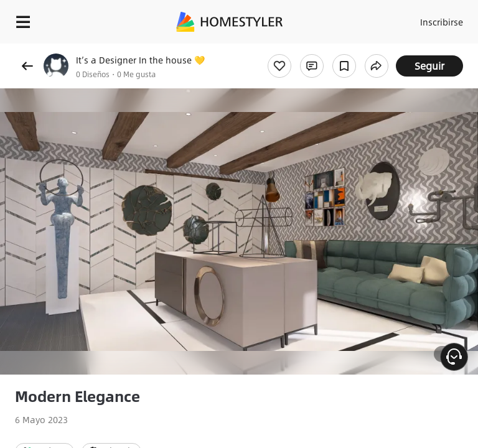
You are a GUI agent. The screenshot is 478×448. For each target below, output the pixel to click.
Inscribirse (442, 22)
